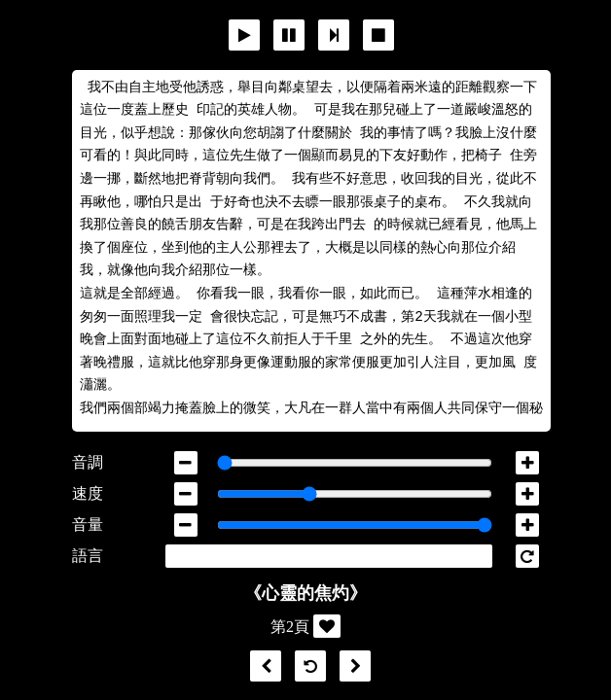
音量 (88, 525)
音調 (88, 462)
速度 (88, 493)
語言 (88, 556)
